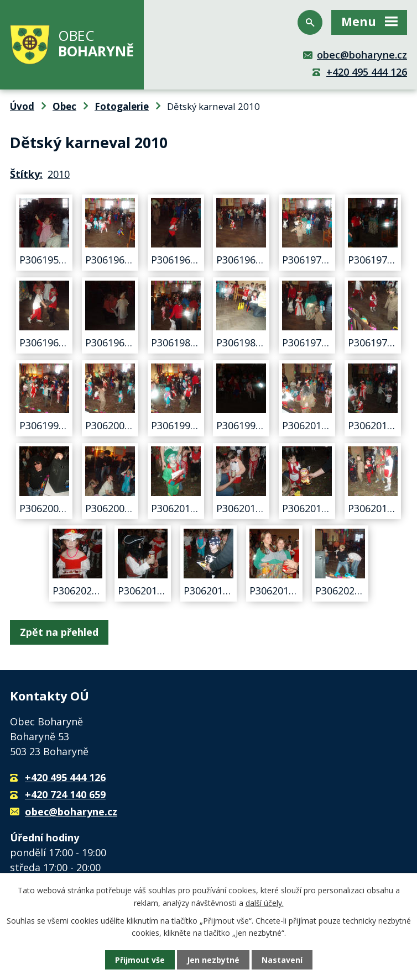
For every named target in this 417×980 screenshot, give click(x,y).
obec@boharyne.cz (362, 55)
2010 (59, 174)
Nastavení (282, 960)
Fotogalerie (122, 106)
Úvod (22, 106)
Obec (64, 106)
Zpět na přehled (59, 632)
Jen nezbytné (213, 960)
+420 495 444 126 (367, 72)
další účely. (265, 902)
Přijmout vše (140, 960)
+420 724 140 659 (65, 794)
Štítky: (26, 174)
